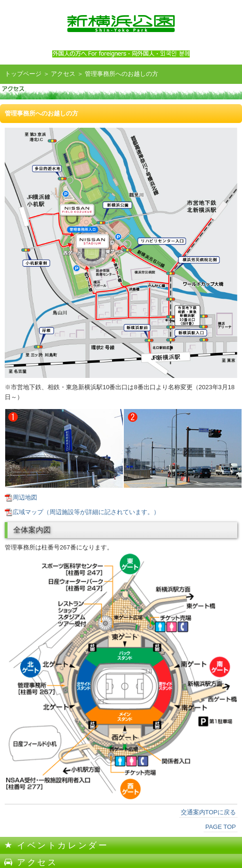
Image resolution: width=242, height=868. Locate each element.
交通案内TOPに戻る (209, 812)
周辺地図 (25, 497)
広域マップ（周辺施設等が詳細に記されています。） (86, 512)
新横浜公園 (121, 24)
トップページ (23, 74)
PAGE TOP (221, 827)
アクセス (63, 74)
